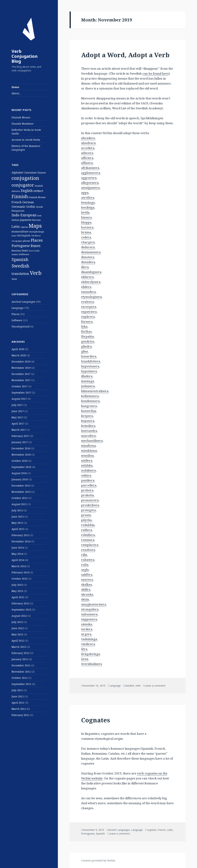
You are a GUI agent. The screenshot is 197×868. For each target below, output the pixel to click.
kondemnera (90, 401)
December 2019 (21, 362)
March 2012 (19, 647)
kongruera (89, 406)
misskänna (89, 450)
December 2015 (21, 486)
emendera (88, 292)
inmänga (88, 381)
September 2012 (21, 610)
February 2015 (20, 535)
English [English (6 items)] (27, 191)
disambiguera (91, 272)
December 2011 (21, 665)
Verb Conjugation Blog (25, 56)
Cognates (96, 720)
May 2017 (17, 417)
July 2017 (17, 405)
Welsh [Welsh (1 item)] (14, 279)
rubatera (88, 560)
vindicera (88, 644)
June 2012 (18, 628)
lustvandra (89, 431)
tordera (87, 629)
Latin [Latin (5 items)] (16, 226)
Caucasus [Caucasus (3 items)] (30, 172)
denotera (88, 257)
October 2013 (20, 579)
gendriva (88, 341)
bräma (86, 232)
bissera (86, 217)
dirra (85, 267)
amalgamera (90, 188)
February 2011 (20, 715)
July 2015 (17, 510)
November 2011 (21, 672)
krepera (87, 416)
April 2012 (18, 641)
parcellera (89, 485)
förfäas (86, 331)
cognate (151, 830)
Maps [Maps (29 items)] (35, 226)
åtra (84, 649)
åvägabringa (91, 654)
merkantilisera (92, 441)
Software (17, 320)
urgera (86, 634)
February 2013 (20, 603)
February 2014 (20, 572)
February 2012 (20, 653)
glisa (84, 351)
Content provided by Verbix (98, 860)
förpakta (87, 336)
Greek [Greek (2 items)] (39, 207)
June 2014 (18, 548)
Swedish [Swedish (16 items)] (20, 266)
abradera (88, 138)
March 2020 (19, 355)
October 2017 (20, 386)
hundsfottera (91, 361)
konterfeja (89, 411)
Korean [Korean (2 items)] (36, 220)
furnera (87, 321)
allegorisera (90, 183)
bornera (87, 227)
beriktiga (88, 207)
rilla (84, 555)
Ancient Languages (23, 302)
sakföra (87, 575)
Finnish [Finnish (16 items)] (20, 196)
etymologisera (91, 297)
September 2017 (21, 393)
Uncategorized (20, 326)
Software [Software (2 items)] (24, 254)
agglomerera (91, 173)
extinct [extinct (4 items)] (38, 191)
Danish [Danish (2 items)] (39, 186)
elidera (86, 287)
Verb (138, 686)
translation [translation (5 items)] (20, 274)
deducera (88, 247)
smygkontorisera (94, 604)
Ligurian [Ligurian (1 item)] (24, 227)
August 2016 (19, 473)
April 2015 (18, 529)
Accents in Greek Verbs (26, 140)
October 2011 (20, 678)
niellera (87, 460)
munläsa (87, 455)
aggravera (89, 178)
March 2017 (19, 430)
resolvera (88, 550)
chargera (88, 242)
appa (85, 193)
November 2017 (21, 380)
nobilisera (88, 470)
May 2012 (17, 634)
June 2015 (18, 517)
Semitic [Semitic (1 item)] (15, 254)
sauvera (87, 579)
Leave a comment (155, 686)
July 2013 (17, 585)
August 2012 (19, 616)
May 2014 (17, 554)
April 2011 (18, 703)
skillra (86, 589)
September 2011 (21, 684)
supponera (89, 619)
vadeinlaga (89, 639)
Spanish (100, 834)
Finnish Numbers (23, 124)
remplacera (90, 545)
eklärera (87, 277)
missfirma (88, 446)
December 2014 (21, 541)
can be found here (156, 73)
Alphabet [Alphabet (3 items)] (17, 172)
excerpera (89, 307)
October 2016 (20, 461)
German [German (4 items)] (28, 202)
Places (15, 314)
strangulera (90, 609)
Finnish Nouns (21, 117)
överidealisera (92, 664)
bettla (85, 212)
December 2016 (21, 448)
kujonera (88, 421)
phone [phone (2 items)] (26, 241)
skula (85, 599)
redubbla (88, 525)
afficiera (87, 158)
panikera (88, 480)
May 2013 (17, 591)
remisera (88, 540)
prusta (86, 515)
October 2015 (20, 498)
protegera (88, 510)
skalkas (87, 584)
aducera (87, 153)
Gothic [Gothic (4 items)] (31, 207)
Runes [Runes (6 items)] (35, 246)
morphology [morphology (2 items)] (37, 232)
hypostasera (90, 366)
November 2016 (21, 455)
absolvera (88, 143)
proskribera (90, 505)
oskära (86, 475)
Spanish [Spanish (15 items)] (20, 259)
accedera (88, 148)
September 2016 (21, 467)
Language (18, 308)
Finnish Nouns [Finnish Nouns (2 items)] (37, 197)
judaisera (88, 386)
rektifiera (88, 535)
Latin (170, 830)
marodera (88, 436)
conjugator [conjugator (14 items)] (23, 185)
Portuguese (88, 834)
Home (15, 87)
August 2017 (19, 399)
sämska (87, 624)
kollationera (90, 396)
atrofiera (88, 197)
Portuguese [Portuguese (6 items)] (21, 246)
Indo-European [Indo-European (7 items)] (24, 215)
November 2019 (21, 368)
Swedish (129, 686)
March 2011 (19, 709)
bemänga (88, 202)
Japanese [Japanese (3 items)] (26, 220)
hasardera (89, 356)
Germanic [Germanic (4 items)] (18, 207)
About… (16, 93)
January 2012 (20, 659)
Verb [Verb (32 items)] (36, 273)
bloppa (86, 222)
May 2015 (17, 523)
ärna (85, 659)
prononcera (90, 500)
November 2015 (21, 492)
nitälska (87, 465)
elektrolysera (91, 282)
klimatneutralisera (95, 391)
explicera (88, 317)
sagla (85, 570)
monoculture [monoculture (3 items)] (20, 231)
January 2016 (20, 479)
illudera (87, 376)
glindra (86, 346)
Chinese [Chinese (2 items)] (41, 173)
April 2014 (18, 560)
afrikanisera (90, 168)
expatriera (89, 312)
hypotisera (89, 371)
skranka (87, 594)
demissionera (91, 252)
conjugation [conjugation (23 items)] (25, 178)
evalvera (87, 302)
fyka (84, 326)
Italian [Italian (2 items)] (15, 220)
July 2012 (17, 622)
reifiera (87, 530)
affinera (87, 163)
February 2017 (20, 436)
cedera (86, 237)
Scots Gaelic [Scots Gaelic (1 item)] (34, 251)
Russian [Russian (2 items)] (16, 251)
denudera (88, 262)
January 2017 (20, 442)
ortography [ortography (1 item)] (17, 241)
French (162, 830)
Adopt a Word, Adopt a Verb (125, 55)
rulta (85, 565)
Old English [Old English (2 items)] (24, 235)
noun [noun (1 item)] (14, 236)
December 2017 (21, 374)
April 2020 (18, 349)
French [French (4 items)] (17, 202)
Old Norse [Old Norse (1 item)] (36, 236)
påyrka (86, 520)
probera (87, 490)
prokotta (87, 495)
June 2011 (18, 696)
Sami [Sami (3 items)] (25, 250)
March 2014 (19, 566)
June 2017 (18, 411)
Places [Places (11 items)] (37, 240)
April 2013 (18, 597)
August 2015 (19, 504)
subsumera (89, 614)
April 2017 (18, 424)
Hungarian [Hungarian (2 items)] (18, 211)
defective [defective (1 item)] (16, 191)
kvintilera (88, 426)
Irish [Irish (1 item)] (39, 216)
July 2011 (17, 690)
